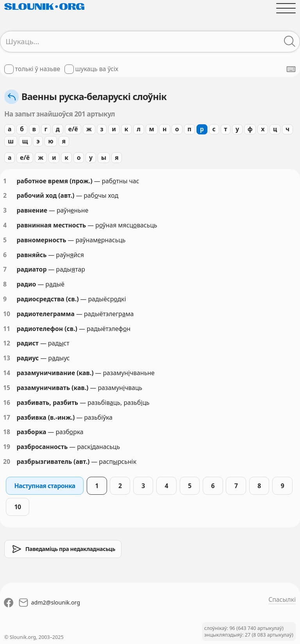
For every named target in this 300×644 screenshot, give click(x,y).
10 (7, 314)
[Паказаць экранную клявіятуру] (291, 69)
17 (7, 417)
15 (7, 388)
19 (7, 447)
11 (7, 329)
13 (7, 358)
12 (7, 343)
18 (7, 432)
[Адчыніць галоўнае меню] (286, 8)
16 (7, 402)
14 (7, 373)
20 (7, 462)
